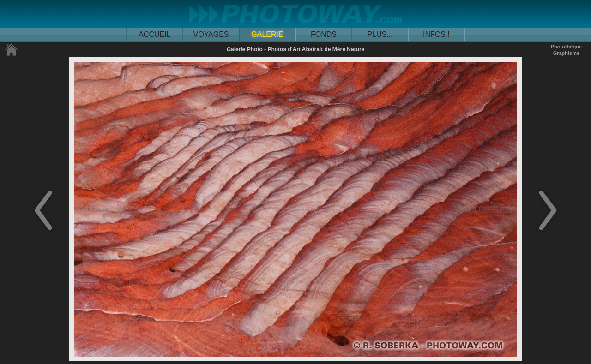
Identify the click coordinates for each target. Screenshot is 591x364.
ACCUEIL (154, 34)
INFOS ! (436, 34)
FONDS (324, 34)
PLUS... (380, 34)
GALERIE (267, 34)
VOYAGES (211, 34)
